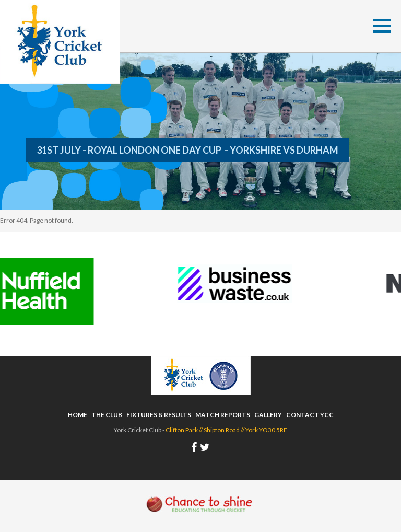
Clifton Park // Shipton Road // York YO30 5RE (226, 430)
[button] (382, 26)
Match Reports (223, 415)
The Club (107, 415)
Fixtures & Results (159, 415)
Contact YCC (310, 415)
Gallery (268, 415)
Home (78, 415)
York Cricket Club (60, 42)
